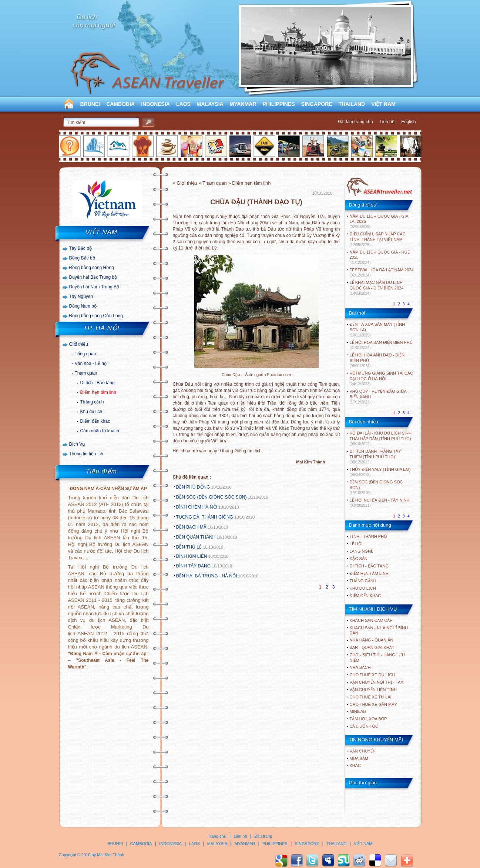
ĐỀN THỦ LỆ (189, 547)
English (408, 122)
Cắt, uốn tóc (364, 726)
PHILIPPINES (279, 104)
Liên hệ (387, 122)
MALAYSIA (210, 104)
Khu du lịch (91, 412)
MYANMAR (243, 104)
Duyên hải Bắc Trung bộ (93, 277)
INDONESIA (155, 104)
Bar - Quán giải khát (372, 647)
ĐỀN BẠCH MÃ (192, 527)
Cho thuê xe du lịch (372, 675)
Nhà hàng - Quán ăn (372, 640)
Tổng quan (85, 354)
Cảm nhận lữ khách (100, 431)
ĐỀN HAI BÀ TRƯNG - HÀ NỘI (207, 576)
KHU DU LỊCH (363, 588)
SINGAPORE (317, 104)
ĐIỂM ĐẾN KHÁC (365, 596)
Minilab (358, 711)
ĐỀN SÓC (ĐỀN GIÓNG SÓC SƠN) (212, 497)
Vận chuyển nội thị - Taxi (377, 682)
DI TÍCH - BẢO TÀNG (369, 566)
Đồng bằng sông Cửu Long (96, 316)
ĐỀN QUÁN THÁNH (196, 537)
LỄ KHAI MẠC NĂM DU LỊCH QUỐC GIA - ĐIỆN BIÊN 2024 (377, 288)
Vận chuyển (363, 751)
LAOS (183, 104)
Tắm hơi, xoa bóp (368, 719)
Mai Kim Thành (111, 855)
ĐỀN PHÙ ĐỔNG (193, 487)
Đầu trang (263, 836)
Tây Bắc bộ (80, 248)
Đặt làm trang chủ (355, 122)
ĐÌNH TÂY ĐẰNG (194, 566)
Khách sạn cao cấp (371, 620)
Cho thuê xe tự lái (371, 697)
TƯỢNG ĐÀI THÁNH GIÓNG (205, 517)
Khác (355, 765)
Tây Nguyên (81, 296)
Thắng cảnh (92, 402)
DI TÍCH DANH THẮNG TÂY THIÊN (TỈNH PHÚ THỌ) (375, 457)
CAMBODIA (120, 104)
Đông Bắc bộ (82, 258)
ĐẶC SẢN (359, 559)
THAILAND (352, 104)
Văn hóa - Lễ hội (91, 363)
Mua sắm (359, 758)
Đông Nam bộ (83, 306)
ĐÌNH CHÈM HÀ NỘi (197, 507)
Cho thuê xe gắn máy (373, 704)
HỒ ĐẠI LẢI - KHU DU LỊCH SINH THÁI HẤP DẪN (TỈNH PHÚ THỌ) (381, 438)
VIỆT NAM (383, 104)
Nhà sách (360, 667)
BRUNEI (90, 104)
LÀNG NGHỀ (361, 551)
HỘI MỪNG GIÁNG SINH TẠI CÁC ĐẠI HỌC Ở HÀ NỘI (381, 378)
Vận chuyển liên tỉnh (373, 690)
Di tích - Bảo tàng (98, 383)
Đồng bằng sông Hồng (92, 268)
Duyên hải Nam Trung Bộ (94, 287)
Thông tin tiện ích (86, 454)
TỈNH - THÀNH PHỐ (368, 536)
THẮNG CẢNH (363, 581)
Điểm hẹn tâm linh (98, 392)
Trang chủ (217, 836)
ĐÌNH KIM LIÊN (192, 556)
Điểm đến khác (95, 421)
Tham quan (86, 373)
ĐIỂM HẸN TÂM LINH (369, 573)
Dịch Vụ (77, 444)
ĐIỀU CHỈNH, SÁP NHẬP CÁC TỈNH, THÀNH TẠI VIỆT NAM (378, 239)
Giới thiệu (79, 344)
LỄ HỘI (356, 544)
